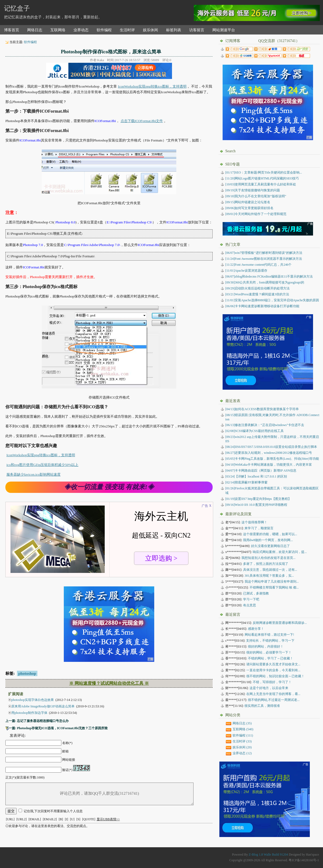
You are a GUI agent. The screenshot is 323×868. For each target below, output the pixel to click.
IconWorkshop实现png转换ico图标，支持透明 (152, 86)
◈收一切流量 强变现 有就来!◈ (109, 487)
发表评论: (18, 736)
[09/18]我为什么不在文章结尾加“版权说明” (256, 196)
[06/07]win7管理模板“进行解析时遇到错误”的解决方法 (264, 253)
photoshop (27, 673)
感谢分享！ (256, 629)
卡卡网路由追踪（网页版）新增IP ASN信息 (261, 471)
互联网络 (58, 30)
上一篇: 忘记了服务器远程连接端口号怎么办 (37, 721)
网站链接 (69, 760)
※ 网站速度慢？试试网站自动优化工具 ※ (109, 683)
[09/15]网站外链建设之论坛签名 (248, 202)
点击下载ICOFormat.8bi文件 (142, 121)
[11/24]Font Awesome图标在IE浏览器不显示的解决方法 (264, 259)
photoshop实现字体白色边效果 (33, 700)
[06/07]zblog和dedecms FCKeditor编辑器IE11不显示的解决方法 (269, 276)
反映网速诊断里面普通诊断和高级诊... (280, 623)
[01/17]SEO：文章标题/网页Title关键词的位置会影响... (264, 172)
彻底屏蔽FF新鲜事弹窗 (246, 482)
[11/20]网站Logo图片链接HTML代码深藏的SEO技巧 (262, 178)
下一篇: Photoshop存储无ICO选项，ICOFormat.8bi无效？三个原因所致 (57, 728)
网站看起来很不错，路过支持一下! (269, 635)
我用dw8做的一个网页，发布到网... (268, 540)
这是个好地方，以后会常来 (269, 688)
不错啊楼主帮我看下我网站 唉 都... (274, 587)
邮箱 (65, 751)
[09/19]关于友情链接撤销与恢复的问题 (253, 190)
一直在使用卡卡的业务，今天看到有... (273, 670)
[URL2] (22, 819)
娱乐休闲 (150, 30)
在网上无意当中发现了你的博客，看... (273, 694)
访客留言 (197, 30)
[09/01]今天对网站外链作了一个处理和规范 (256, 214)
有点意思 (250, 605)
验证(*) (67, 770)
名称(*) (67, 743)
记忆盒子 (17, 8)
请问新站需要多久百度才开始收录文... (273, 664)
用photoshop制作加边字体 (29, 713)
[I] (66, 819)
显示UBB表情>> (108, 819)
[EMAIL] (35, 819)
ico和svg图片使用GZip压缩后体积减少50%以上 (42, 465)
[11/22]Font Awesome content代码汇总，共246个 (258, 265)
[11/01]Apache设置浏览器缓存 (246, 271)
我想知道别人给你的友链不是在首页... (268, 558)
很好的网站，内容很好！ (266, 646)
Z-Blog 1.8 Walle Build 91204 (268, 855)
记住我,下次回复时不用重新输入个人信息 (53, 811)
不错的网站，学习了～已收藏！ (271, 658)
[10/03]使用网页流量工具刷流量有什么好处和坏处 (261, 184)
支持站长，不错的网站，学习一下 (270, 641)
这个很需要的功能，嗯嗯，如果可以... (270, 534)
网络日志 (35, 30)
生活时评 (127, 30)
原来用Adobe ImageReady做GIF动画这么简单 (43, 706)
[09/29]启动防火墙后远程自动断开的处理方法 (257, 288)
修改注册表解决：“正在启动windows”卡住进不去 (265, 425)
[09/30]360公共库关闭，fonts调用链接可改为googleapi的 (265, 282)
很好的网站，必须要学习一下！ (269, 652)
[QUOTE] (89, 819)
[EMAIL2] (50, 819)
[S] (78, 819)
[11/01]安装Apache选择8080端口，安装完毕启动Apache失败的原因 (272, 300)
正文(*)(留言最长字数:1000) (25, 777)
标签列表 (174, 30)
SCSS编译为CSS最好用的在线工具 (254, 431)
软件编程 (104, 30)
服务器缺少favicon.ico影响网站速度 (34, 474)
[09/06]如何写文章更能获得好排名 (249, 208)
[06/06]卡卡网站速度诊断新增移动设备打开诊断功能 (262, 306)
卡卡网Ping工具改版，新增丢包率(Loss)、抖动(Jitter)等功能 (272, 459)
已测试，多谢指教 (256, 593)
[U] (72, 819)
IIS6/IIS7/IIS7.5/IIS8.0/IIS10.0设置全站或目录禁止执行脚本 (271, 447)
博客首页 (12, 30)
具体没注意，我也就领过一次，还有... (270, 570)
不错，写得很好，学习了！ (272, 682)
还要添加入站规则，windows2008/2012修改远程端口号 (269, 453)
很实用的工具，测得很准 (262, 706)
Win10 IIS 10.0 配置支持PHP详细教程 (256, 505)
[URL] (10, 819)
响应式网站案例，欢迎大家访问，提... (280, 552)
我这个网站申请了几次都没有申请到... (272, 582)
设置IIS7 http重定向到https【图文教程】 (258, 499)
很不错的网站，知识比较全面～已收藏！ (275, 676)
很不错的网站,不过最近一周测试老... (274, 700)
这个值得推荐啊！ (254, 522)
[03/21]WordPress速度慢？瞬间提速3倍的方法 (257, 294)
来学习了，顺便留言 (259, 528)
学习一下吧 (251, 599)
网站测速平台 (224, 30)
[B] (61, 819)
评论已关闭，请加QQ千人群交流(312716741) (99, 794)
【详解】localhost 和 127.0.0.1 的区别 (256, 476)
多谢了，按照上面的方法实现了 (266, 564)
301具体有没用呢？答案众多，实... (269, 576)
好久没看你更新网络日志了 (271, 546)
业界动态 (81, 30)
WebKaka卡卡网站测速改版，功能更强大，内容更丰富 (269, 465)
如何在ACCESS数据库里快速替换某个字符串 (262, 409)
